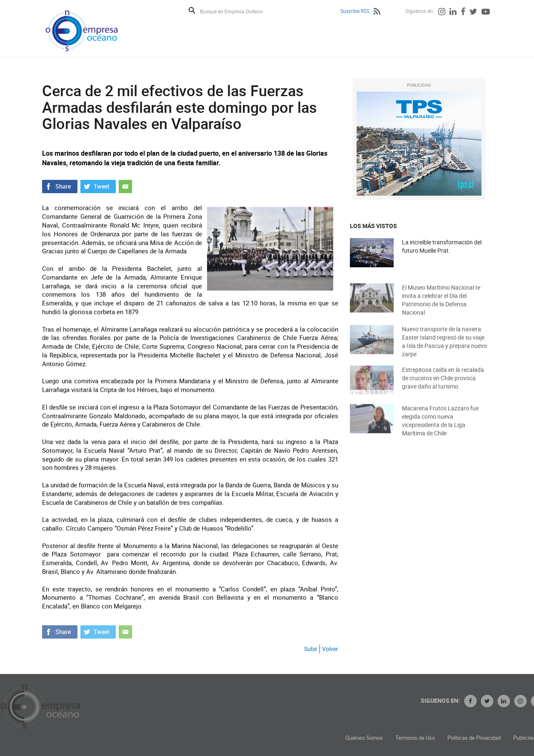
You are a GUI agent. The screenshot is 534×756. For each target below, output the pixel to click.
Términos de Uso (464, 738)
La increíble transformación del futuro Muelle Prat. (442, 247)
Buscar (192, 10)
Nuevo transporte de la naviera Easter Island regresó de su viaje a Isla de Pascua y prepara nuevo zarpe (444, 349)
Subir (311, 649)
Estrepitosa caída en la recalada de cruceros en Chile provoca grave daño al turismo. (443, 384)
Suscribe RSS (355, 11)
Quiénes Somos (413, 738)
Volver (330, 649)
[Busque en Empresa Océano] (237, 11)
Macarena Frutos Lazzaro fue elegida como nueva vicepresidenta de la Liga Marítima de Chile (440, 428)
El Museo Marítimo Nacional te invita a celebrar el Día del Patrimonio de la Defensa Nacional (441, 307)
